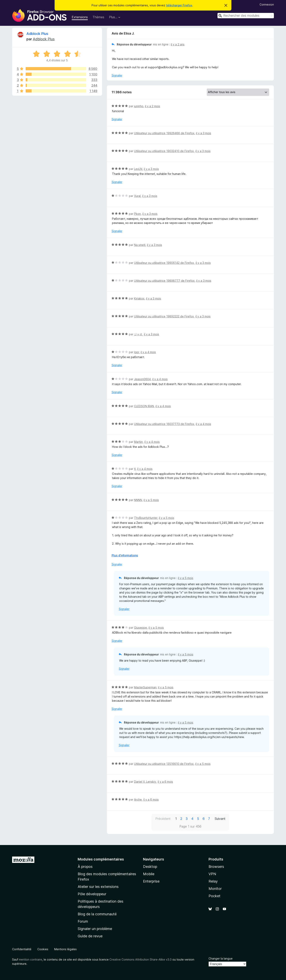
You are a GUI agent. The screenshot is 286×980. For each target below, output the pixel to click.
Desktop (150, 867)
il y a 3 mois (204, 133)
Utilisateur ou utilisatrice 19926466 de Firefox (164, 133)
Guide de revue (90, 936)
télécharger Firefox (179, 5)
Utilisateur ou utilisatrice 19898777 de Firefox (164, 281)
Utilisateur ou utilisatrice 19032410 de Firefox (164, 151)
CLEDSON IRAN (144, 406)
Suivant (220, 819)
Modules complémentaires (101, 859)
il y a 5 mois (151, 500)
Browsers (216, 867)
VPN (212, 874)
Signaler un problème (95, 929)
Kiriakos (139, 298)
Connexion (267, 4)
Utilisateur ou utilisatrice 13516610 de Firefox (164, 764)
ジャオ (138, 334)
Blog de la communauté (97, 914)
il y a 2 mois (153, 106)
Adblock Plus (37, 34)
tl (135, 469)
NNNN (138, 500)
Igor (137, 352)
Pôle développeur (92, 894)
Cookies (43, 949)
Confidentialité (22, 949)
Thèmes (98, 17)
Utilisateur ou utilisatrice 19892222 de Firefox (164, 316)
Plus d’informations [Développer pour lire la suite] (125, 555)
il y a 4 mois (148, 352)
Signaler (117, 75)
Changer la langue (221, 958)
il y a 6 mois (165, 782)
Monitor (215, 889)
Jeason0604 (142, 379)
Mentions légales (65, 949)
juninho (139, 106)
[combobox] (246, 16)
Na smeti (140, 245)
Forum (83, 921)
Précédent (163, 819)
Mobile (149, 874)
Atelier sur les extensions (98, 887)
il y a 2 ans (178, 44)
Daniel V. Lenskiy (145, 782)
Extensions (80, 17)
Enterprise (151, 881)
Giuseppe (141, 628)
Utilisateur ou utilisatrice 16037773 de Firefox (164, 424)
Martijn (138, 442)
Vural (137, 196)
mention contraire (30, 959)
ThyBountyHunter (146, 518)
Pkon (137, 214)
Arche (138, 799)
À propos (85, 867)
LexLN (138, 169)
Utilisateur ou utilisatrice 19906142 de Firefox (164, 263)
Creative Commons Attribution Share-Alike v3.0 (141, 959)
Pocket (214, 896)
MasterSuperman (145, 687)
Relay (213, 881)
